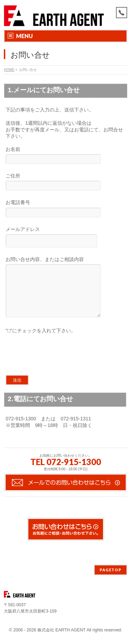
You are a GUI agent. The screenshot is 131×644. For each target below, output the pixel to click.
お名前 (65, 156)
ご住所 (65, 183)
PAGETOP (111, 570)
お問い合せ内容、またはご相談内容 (65, 294)
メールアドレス (65, 238)
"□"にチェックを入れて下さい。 (41, 341)
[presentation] (57, 365)
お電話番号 (65, 209)
